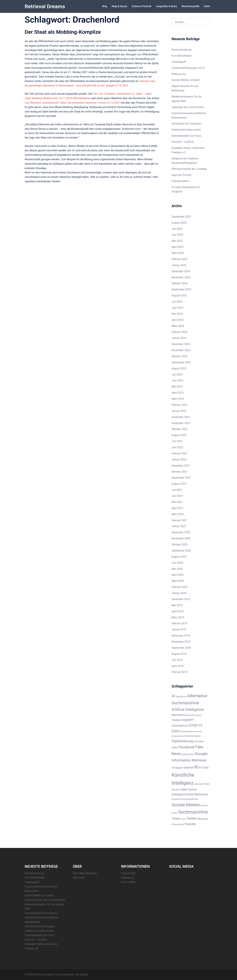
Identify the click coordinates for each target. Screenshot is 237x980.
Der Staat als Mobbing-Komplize (63, 32)
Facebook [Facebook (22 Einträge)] (187, 747)
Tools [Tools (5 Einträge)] (183, 819)
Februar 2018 (179, 672)
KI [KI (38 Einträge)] (196, 767)
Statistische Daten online (186, 130)
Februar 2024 (179, 332)
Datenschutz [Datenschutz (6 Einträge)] (178, 736)
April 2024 (178, 320)
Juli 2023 (177, 374)
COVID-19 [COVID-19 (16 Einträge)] (195, 725)
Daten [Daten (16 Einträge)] (176, 731)
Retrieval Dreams (45, 6)
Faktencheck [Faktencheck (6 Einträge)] (188, 754)
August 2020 (179, 557)
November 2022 (181, 423)
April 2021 (178, 508)
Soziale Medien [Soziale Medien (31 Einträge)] (186, 805)
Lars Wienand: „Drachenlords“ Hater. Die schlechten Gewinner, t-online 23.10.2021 (72, 103)
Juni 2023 (177, 380)
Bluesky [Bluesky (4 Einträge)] (199, 715)
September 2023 (181, 362)
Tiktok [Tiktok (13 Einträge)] (176, 818)
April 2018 (178, 666)
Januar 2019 (179, 629)
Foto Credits (128, 882)
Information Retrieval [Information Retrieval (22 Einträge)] (189, 760)
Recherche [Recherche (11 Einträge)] (201, 794)
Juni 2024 (177, 308)
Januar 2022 (179, 459)
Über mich (79, 877)
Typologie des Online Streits (188, 107)
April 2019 (178, 611)
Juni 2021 (177, 496)
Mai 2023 (177, 386)
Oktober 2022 (180, 429)
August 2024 (179, 295)
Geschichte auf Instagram (187, 123)
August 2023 (179, 368)
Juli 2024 (177, 301)
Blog (105, 6)
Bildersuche (178, 74)
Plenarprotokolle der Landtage (189, 169)
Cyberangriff (179, 62)
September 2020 (181, 550)
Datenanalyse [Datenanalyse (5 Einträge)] (187, 731)
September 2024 (181, 289)
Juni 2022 (177, 447)
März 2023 (178, 399)
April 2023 (178, 393)
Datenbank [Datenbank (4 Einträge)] (198, 731)
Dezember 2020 (181, 532)
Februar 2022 (179, 453)
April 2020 (178, 575)
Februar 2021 (179, 520)
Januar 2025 (179, 265)
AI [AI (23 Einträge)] (173, 696)
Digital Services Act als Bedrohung (45, 900)
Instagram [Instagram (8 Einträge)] (177, 768)
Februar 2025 (179, 259)
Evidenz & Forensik (142, 6)
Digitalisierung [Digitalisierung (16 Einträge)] (182, 741)
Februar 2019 (179, 623)
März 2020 (178, 581)
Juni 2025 (177, 235)
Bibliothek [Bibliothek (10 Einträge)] (178, 715)
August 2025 (179, 223)
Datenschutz (128, 873)
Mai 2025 (177, 241)
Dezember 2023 (181, 344)
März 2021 (178, 514)
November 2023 (181, 350)
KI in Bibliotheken (182, 56)
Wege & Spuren (119, 6)
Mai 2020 (177, 569)
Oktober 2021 (180, 472)
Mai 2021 (177, 502)
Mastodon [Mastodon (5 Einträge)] (199, 784)
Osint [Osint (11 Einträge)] (190, 794)
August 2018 (179, 654)
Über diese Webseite (85, 873)
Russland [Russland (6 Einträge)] (176, 799)
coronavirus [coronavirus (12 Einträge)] (179, 725)
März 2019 (178, 617)
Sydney (84, 974)
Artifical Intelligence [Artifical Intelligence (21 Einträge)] (188, 709)
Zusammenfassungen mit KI (188, 68)
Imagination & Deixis (167, 6)
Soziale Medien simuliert (186, 80)
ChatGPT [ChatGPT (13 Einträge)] (188, 720)
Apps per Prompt (182, 175)
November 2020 (181, 538)
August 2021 (179, 484)
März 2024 (178, 326)
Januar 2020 (179, 593)
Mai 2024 (177, 314)
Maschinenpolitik (191, 6)
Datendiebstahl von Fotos (187, 136)
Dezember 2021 (181, 465)
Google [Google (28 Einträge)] (201, 753)
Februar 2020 (179, 587)
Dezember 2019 (181, 599)
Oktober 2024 (180, 283)
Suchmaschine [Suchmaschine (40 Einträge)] (193, 812)
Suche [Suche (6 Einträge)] (175, 813)
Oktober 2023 (180, 356)
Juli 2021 (177, 490)
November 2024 (181, 277)
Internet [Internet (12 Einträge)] (189, 767)
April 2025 (178, 247)
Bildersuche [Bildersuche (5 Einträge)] (190, 715)
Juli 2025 (177, 229)
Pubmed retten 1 (181, 181)
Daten (207, 6)
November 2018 (181, 642)
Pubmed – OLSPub (183, 142)
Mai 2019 (177, 605)
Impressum (128, 877)
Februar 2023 (179, 405)
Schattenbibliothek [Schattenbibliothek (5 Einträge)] (189, 799)
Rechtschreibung (181, 49)
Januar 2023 (179, 411)
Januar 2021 (179, 526)
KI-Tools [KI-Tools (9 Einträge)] (204, 767)
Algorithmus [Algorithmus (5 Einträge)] (181, 696)
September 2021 (181, 477)
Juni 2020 (177, 563)
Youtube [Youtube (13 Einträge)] (190, 824)
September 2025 (181, 216)
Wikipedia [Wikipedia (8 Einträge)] (202, 819)
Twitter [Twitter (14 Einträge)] (191, 818)
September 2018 (181, 648)
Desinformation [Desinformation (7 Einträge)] (193, 736)
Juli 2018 (177, 660)
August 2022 (179, 435)
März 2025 (178, 253)
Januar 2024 (179, 338)
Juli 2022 (177, 441)
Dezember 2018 (181, 635)
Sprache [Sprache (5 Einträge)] (204, 805)
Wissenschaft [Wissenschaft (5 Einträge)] (178, 824)
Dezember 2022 (181, 417)
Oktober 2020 (180, 544)
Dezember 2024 (181, 271)
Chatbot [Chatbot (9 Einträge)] (176, 720)
